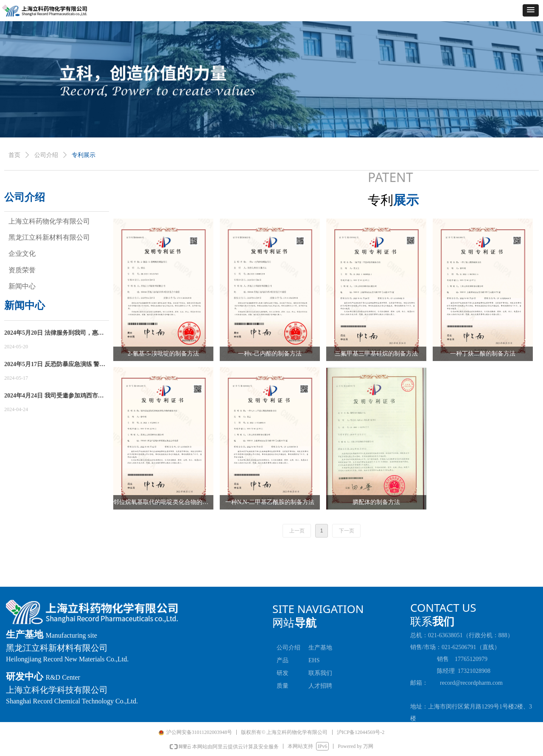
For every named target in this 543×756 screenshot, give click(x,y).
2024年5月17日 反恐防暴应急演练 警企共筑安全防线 (55, 365)
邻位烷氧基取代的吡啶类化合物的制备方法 (163, 502)
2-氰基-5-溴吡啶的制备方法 (163, 354)
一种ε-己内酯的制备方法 (270, 354)
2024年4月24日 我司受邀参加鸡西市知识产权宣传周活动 (54, 397)
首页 (14, 155)
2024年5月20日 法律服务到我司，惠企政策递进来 (54, 334)
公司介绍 (46, 155)
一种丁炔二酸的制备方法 (483, 354)
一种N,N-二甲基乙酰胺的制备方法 (270, 502)
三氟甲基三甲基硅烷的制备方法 (376, 354)
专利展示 (84, 155)
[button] (531, 10)
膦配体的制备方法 (376, 502)
